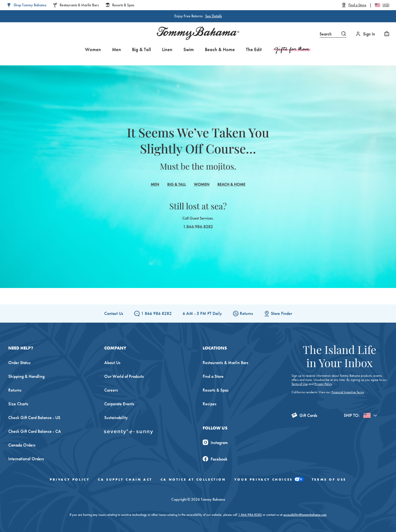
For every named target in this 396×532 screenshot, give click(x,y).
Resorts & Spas (216, 390)
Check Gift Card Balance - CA (35, 431)
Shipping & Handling (26, 376)
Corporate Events (119, 404)
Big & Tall (141, 49)
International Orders (26, 459)
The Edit (254, 49)
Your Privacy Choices (269, 479)
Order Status (19, 363)
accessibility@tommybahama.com (305, 515)
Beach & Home (220, 49)
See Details (214, 16)
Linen (167, 49)
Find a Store (213, 376)
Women (93, 49)
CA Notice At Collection (193, 480)
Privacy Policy (323, 384)
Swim (189, 49)
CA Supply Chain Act (125, 480)
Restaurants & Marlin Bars (226, 363)
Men (116, 49)
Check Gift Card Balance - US (34, 418)
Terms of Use (300, 384)
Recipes (210, 404)
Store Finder (278, 313)
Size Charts (18, 404)
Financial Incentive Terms (348, 392)
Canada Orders (22, 445)
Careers (111, 390)
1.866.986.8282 (250, 515)
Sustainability (116, 418)
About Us (112, 363)
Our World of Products (124, 376)
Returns (243, 313)
